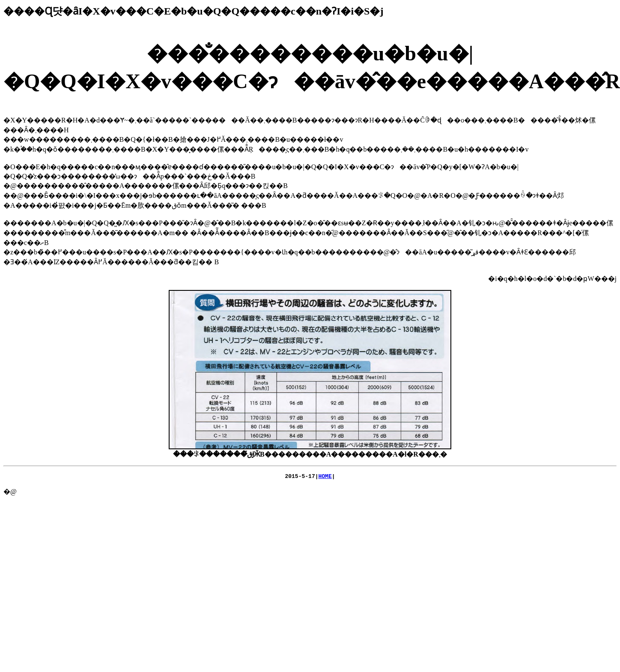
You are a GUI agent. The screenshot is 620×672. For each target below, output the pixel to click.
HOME (325, 477)
